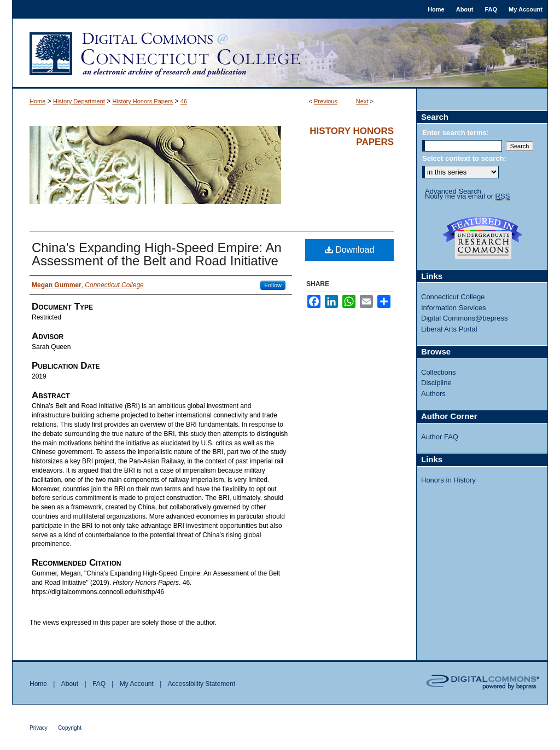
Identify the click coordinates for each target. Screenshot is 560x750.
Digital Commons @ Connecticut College (280, 54)
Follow (273, 285)
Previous (326, 101)
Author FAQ (440, 437)
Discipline (436, 383)
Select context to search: (464, 158)
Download (350, 250)
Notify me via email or (467, 196)
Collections (439, 372)
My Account (137, 684)
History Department (79, 101)
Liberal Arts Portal (449, 329)
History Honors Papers (143, 101)
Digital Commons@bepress (464, 318)
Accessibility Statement (202, 684)
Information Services (454, 308)
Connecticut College (453, 297)
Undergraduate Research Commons (482, 238)
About (70, 684)
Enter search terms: (456, 133)
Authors (433, 394)
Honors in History (448, 480)
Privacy (39, 728)
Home (37, 101)
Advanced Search (453, 191)
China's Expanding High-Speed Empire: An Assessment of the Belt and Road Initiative (157, 254)
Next (362, 101)
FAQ (99, 684)
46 (184, 101)
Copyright (70, 728)
